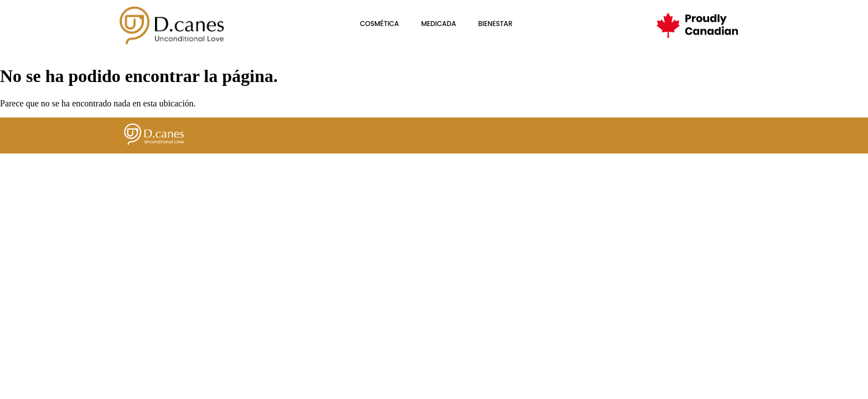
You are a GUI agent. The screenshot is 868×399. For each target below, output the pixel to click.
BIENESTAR (495, 24)
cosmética (379, 24)
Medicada (439, 24)
